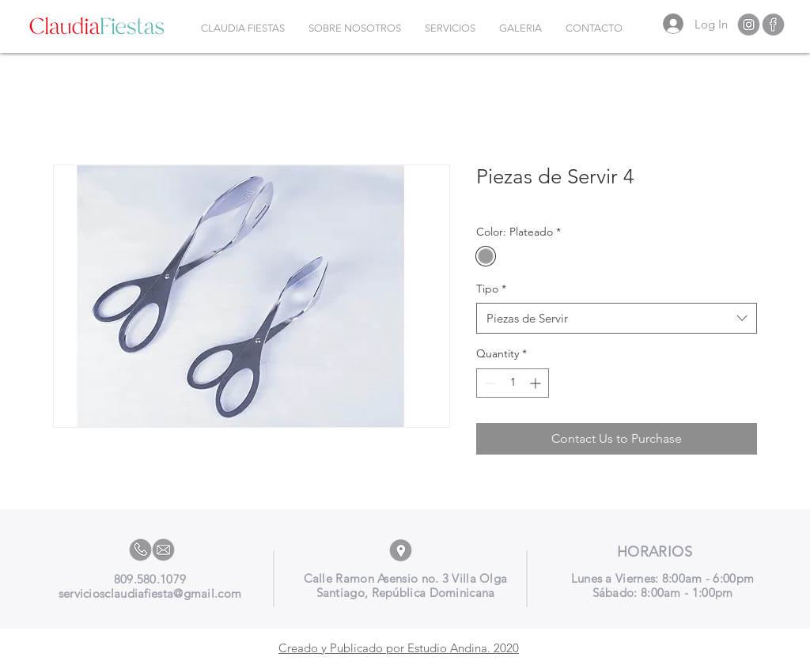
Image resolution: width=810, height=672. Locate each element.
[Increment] (537, 383)
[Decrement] (488, 383)
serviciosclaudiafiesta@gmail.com (150, 593)
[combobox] (617, 318)
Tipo (491, 289)
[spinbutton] (513, 383)
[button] (450, 28)
